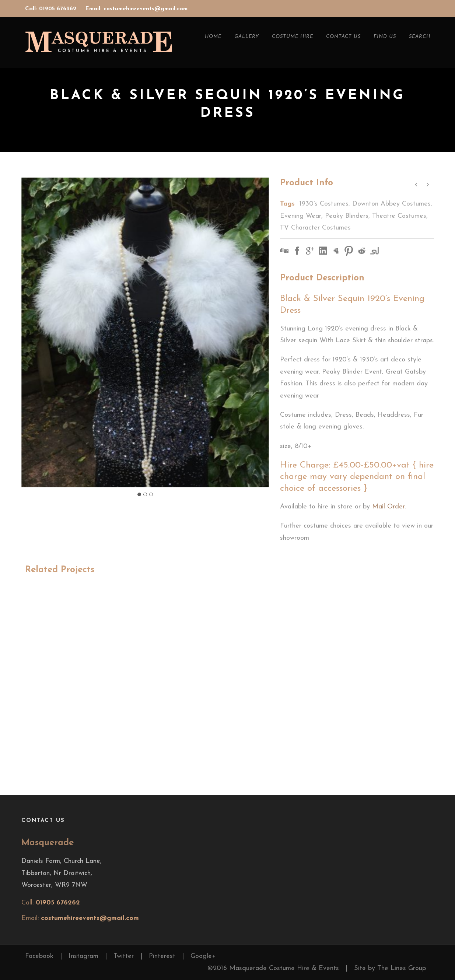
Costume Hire (293, 37)
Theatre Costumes (399, 216)
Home (213, 37)
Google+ (203, 956)
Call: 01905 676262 (52, 9)
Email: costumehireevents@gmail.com (136, 9)
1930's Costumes (324, 204)
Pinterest (162, 956)
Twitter (124, 956)
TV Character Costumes (315, 228)
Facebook (39, 956)
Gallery (247, 37)
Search (420, 37)
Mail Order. (389, 507)
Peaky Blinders (347, 216)
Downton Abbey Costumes (391, 204)
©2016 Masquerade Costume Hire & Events (273, 968)
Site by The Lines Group (390, 968)
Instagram (83, 956)
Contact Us (343, 37)
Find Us (385, 37)
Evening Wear (301, 216)
